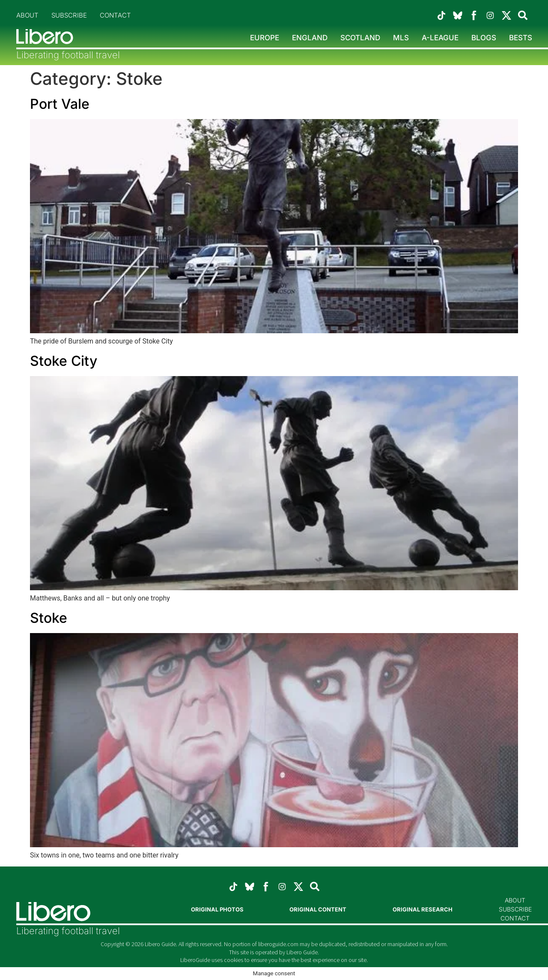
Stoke (49, 618)
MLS (401, 38)
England (310, 38)
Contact (115, 15)
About (27, 15)
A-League (440, 38)
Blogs (484, 38)
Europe (265, 38)
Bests (521, 38)
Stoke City (64, 361)
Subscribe (69, 15)
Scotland (360, 38)
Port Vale (60, 104)
